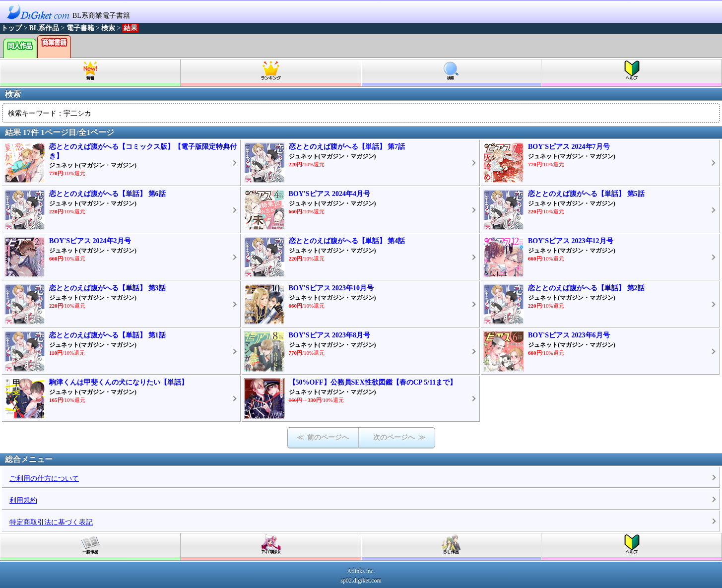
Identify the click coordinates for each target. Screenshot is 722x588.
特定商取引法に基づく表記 (51, 522)
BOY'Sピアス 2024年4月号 (330, 194)
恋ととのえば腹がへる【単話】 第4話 (347, 241)
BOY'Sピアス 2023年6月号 (569, 335)
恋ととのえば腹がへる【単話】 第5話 (586, 194)
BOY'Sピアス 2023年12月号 (571, 241)
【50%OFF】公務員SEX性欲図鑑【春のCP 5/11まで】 (373, 382)
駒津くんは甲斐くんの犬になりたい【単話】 (119, 382)
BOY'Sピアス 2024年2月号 (90, 241)
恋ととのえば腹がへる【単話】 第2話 (586, 288)
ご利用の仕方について (44, 479)
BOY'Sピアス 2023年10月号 (331, 288)
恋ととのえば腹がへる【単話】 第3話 (107, 288)
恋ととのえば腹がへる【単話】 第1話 (107, 335)
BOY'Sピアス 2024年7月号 (569, 147)
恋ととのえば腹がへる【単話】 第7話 (347, 147)
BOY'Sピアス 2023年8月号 (330, 335)
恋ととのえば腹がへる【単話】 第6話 (107, 194)
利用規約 (23, 500)
